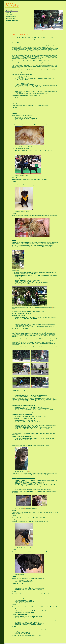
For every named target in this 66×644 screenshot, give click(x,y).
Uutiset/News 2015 (49, 39)
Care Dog (32, 185)
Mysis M (30, 445)
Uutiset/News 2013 (30, 39)
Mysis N (30, 106)
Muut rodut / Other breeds (12, 21)
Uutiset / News (9, 12)
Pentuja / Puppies (10, 15)
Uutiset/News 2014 (39, 39)
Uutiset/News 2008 (20, 38)
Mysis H (30, 512)
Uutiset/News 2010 (39, 38)
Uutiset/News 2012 (20, 39)
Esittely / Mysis (9, 23)
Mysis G (14, 180)
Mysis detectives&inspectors (43, 110)
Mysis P (27, 607)
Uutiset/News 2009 (30, 38)
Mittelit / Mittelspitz (10, 19)
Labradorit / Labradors (11, 17)
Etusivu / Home (9, 10)
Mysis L (30, 594)
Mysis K (30, 491)
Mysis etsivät (15, 110)
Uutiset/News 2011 (49, 38)
